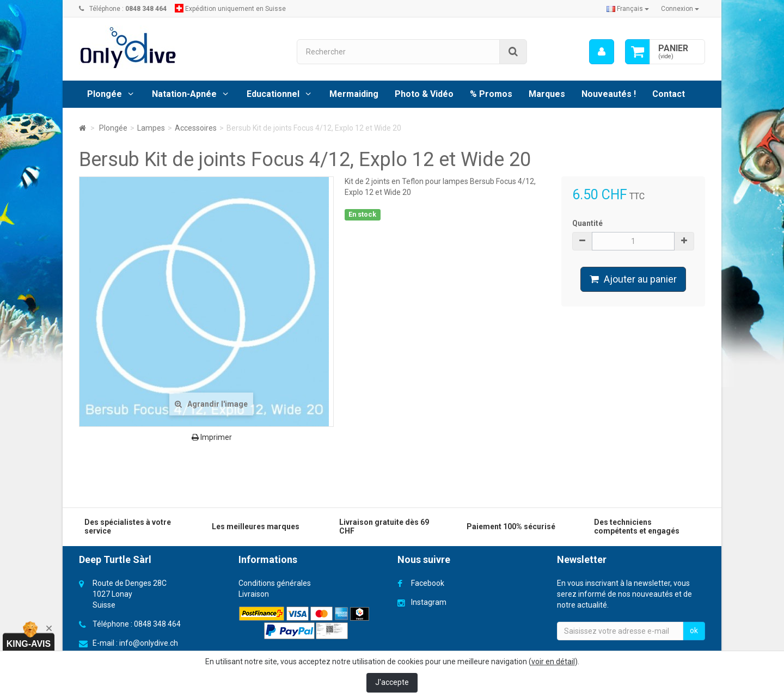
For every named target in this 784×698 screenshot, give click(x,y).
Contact (669, 94)
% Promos (491, 94)
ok (694, 630)
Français (628, 9)
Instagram (429, 602)
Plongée (105, 94)
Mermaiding (354, 94)
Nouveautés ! (609, 94)
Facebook (428, 583)
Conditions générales (275, 583)
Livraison (254, 594)
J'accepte (392, 682)
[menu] (602, 52)
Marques (547, 94)
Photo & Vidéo (424, 94)
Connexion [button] (680, 9)
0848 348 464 (157, 624)
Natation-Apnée (184, 94)
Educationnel (273, 94)
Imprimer (212, 437)
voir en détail (553, 662)
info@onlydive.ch (149, 643)
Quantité (587, 223)
